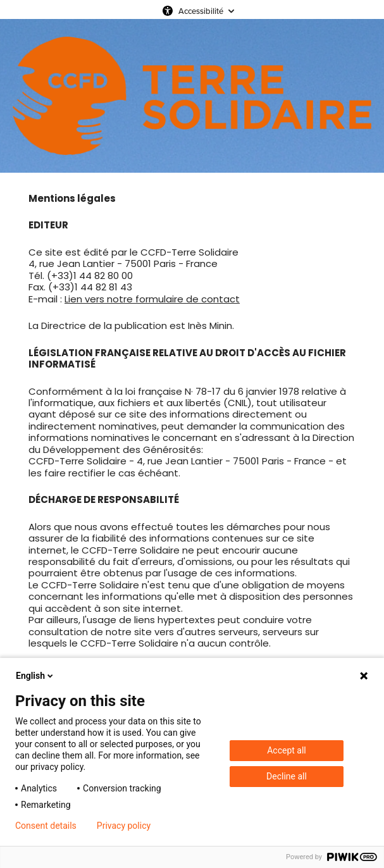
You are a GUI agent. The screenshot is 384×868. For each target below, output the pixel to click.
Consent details (46, 826)
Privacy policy (124, 826)
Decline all (287, 776)
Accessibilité (201, 11)
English (35, 676)
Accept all (287, 750)
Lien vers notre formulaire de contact (152, 299)
